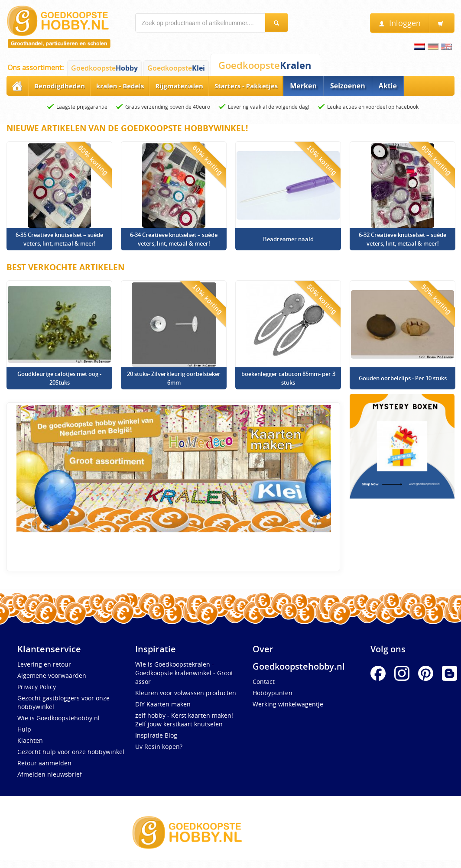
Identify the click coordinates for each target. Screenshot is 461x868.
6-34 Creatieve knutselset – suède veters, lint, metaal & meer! (174, 239)
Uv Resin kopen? (159, 747)
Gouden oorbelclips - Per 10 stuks (403, 378)
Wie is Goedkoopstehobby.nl (58, 718)
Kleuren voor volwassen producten (186, 693)
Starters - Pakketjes (246, 86)
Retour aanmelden (44, 763)
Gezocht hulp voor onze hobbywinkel (71, 752)
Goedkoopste (104, 68)
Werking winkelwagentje (288, 704)
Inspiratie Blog (156, 735)
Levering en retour (44, 664)
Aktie (388, 86)
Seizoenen (348, 86)
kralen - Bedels (120, 86)
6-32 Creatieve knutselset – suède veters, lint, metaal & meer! (403, 239)
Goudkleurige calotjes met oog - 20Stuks (59, 378)
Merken (303, 86)
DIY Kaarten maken (163, 704)
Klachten (30, 740)
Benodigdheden (60, 86)
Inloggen (400, 23)
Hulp (24, 729)
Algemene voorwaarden (52, 675)
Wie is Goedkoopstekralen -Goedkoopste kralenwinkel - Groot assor (184, 673)
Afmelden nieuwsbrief (50, 774)
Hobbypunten (273, 693)
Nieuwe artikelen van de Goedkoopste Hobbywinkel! (127, 128)
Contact (264, 682)
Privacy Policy (37, 687)
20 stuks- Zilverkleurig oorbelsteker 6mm (174, 378)
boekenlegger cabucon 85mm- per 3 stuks (288, 378)
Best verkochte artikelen (65, 267)
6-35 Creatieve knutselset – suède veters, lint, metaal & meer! (59, 239)
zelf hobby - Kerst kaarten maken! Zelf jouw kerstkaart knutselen (184, 720)
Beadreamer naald (288, 239)
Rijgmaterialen (179, 86)
